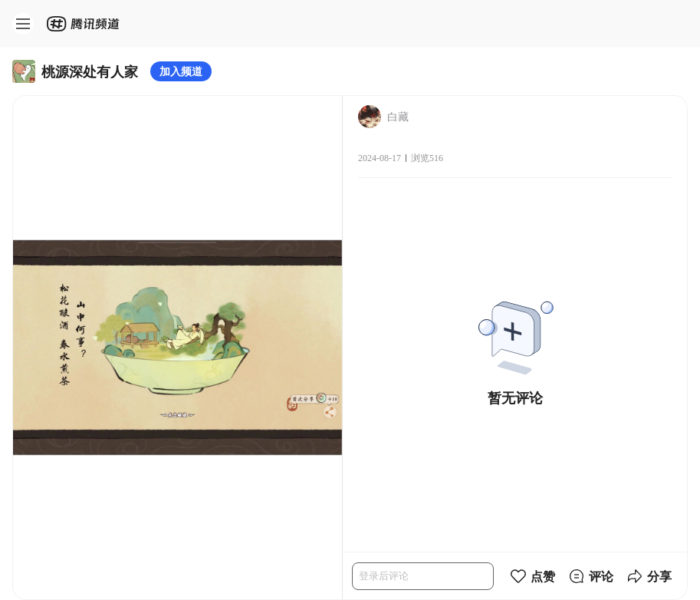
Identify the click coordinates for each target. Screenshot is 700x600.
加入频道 (181, 71)
